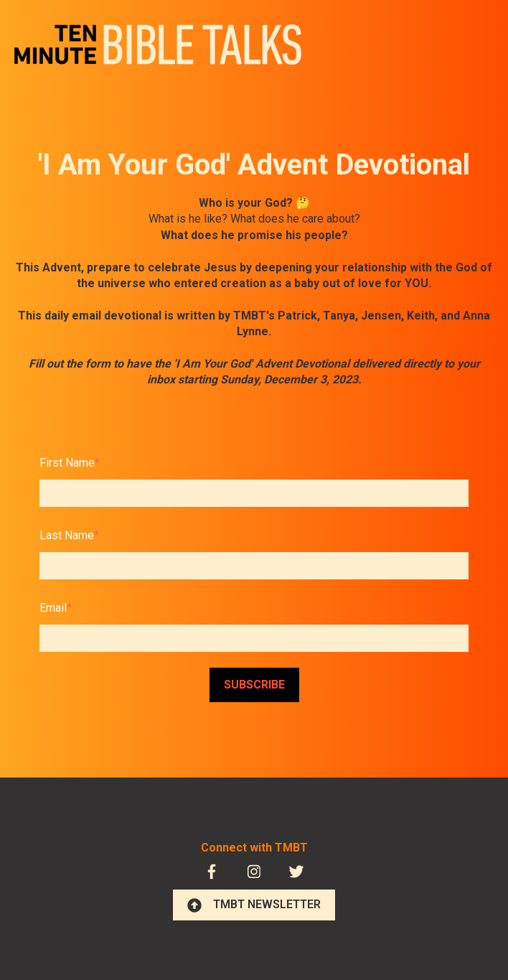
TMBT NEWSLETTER (254, 905)
